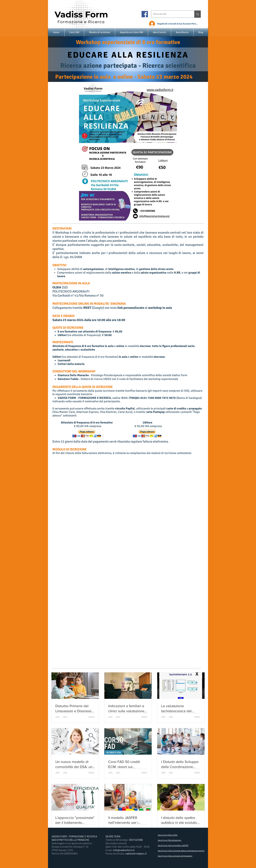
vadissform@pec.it (136, 853)
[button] (87, 433)
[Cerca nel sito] (170, 14)
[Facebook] (145, 14)
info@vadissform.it (124, 850)
